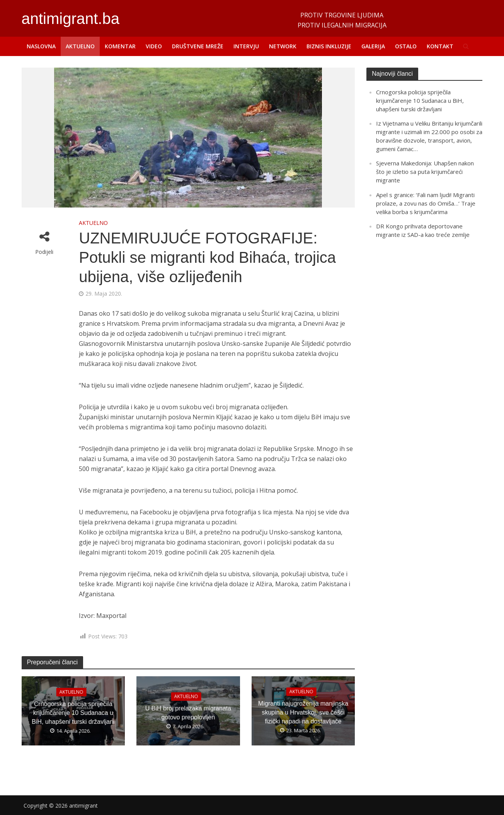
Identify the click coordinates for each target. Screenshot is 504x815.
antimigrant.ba (71, 19)
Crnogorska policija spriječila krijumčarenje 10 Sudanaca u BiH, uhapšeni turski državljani (73, 712)
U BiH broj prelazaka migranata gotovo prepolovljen (188, 712)
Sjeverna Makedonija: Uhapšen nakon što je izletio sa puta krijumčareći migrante (425, 172)
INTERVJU (246, 46)
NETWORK (283, 46)
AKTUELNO (80, 46)
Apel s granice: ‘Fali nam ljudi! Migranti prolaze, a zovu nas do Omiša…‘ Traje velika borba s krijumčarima (426, 203)
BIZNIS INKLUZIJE (329, 46)
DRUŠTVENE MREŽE (198, 46)
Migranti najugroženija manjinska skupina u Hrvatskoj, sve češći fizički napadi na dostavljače (303, 712)
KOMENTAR (120, 46)
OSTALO (406, 46)
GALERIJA (373, 46)
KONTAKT (440, 46)
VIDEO (154, 46)
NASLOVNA (41, 46)
